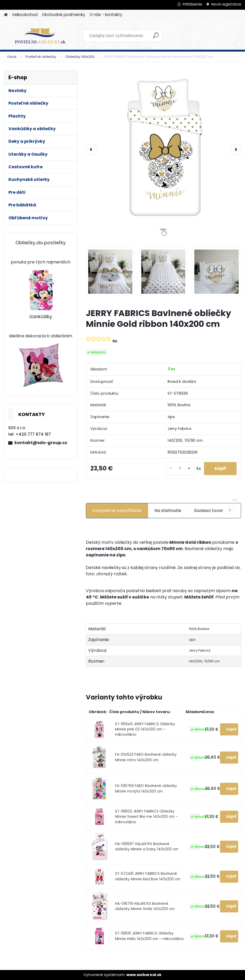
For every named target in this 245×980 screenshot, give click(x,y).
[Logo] (40, 36)
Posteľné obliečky (41, 57)
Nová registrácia (226, 4)
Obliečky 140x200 (80, 57)
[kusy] (180, 468)
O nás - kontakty (106, 15)
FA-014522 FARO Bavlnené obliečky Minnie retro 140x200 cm (146, 757)
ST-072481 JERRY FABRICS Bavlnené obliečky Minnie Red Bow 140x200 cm (148, 876)
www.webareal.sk (144, 975)
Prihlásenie (192, 4)
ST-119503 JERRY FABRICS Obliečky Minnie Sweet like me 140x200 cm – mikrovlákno (146, 817)
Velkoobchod (25, 15)
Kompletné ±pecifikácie (117, 511)
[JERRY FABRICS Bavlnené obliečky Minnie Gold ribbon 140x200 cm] (163, 149)
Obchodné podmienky (64, 15)
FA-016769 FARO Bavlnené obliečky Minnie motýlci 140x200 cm (146, 788)
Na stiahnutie (168, 511)
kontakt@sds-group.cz (41, 443)
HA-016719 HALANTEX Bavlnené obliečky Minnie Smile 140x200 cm (145, 906)
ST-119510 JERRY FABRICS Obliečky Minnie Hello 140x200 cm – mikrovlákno (149, 936)
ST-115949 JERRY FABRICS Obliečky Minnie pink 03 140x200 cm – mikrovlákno (145, 729)
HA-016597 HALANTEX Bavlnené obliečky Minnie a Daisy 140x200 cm (147, 847)
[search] (156, 37)
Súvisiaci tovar (214, 511)
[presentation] (91, 149)
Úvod (12, 57)
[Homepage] (6, 15)
